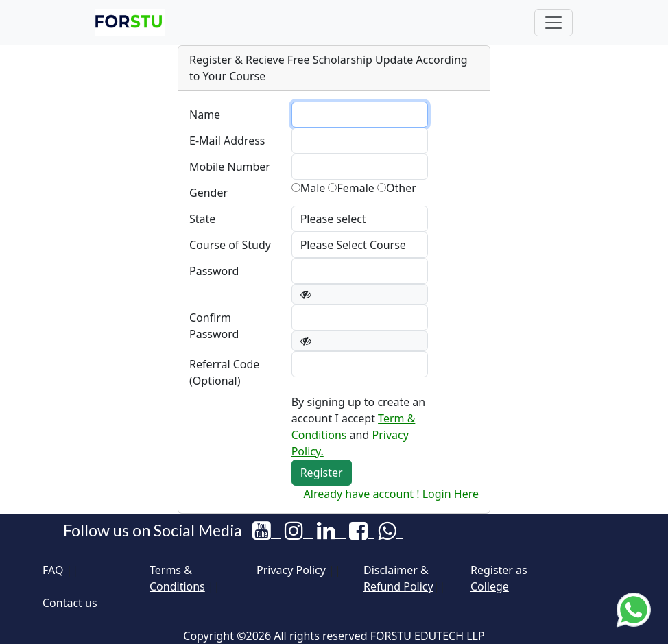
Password (214, 271)
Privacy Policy (291, 570)
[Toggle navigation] (553, 23)
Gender (208, 193)
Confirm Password (214, 326)
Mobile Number (230, 167)
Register (322, 473)
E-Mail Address (227, 141)
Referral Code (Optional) (224, 372)
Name (205, 115)
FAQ (53, 570)
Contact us (70, 603)
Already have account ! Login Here (391, 494)
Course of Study (230, 245)
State (202, 219)
